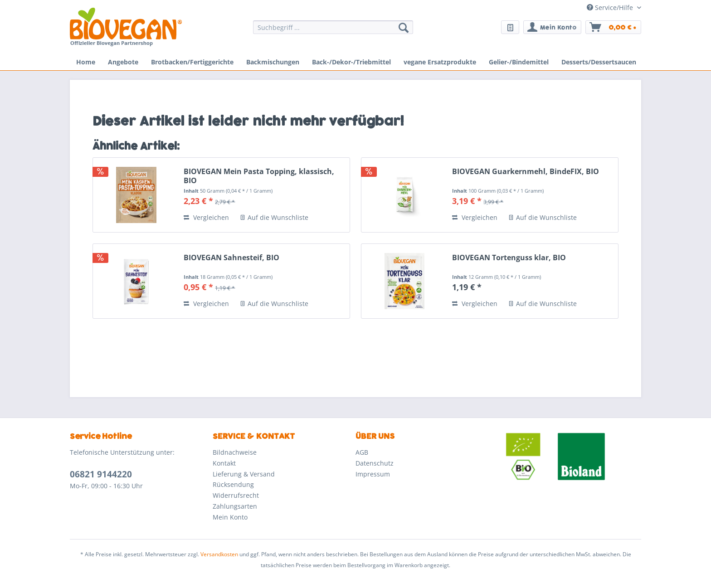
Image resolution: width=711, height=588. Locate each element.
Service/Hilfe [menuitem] (611, 7)
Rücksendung (233, 484)
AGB (362, 452)
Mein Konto (230, 517)
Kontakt (224, 463)
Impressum (373, 474)
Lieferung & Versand (244, 474)
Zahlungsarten (235, 506)
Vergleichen (206, 217)
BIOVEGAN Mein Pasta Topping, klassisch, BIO (259, 176)
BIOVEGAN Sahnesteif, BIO (231, 258)
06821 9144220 (101, 474)
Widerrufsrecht (236, 495)
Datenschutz (375, 463)
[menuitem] (333, 32)
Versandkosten (219, 554)
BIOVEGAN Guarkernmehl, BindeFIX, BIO (526, 172)
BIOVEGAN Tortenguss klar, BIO (509, 258)
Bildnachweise (235, 452)
